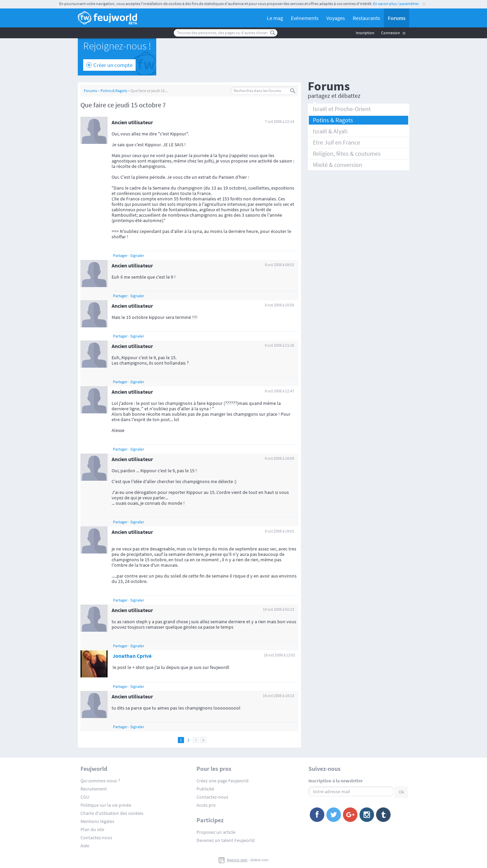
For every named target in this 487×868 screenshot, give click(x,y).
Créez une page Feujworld (223, 781)
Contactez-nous (96, 838)
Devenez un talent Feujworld (226, 840)
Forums (397, 18)
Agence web (237, 860)
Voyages (336, 18)
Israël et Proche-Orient (342, 109)
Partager (120, 255)
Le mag (275, 18)
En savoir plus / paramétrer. (396, 4)
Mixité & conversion (338, 165)
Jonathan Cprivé (132, 656)
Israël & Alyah (330, 131)
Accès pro (206, 805)
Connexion (391, 33)
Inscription (365, 33)
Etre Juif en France (337, 142)
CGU (85, 797)
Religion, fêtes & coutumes (347, 154)
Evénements (305, 18)
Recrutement (94, 789)
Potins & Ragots (114, 91)
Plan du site (92, 829)
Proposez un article (216, 832)
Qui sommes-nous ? (100, 781)
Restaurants (366, 18)
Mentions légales (97, 821)
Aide (85, 846)
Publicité (205, 789)
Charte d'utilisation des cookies (112, 813)
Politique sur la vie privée (106, 805)
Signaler (137, 255)
